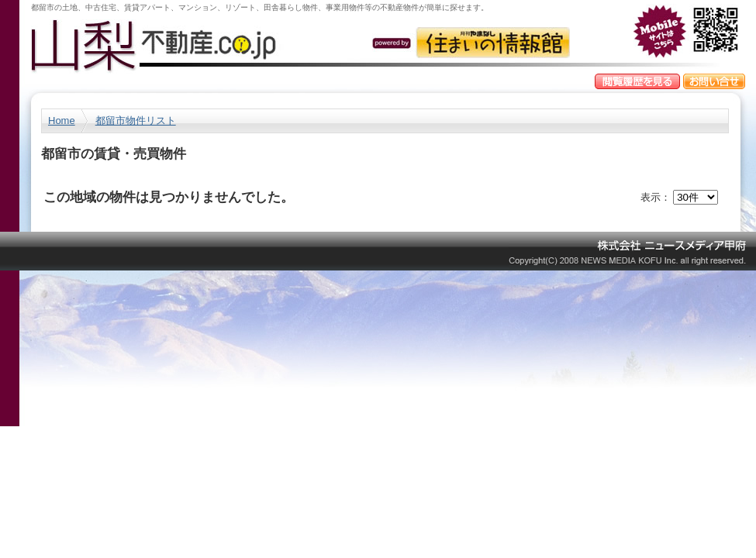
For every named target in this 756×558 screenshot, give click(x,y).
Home (62, 121)
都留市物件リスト (136, 121)
